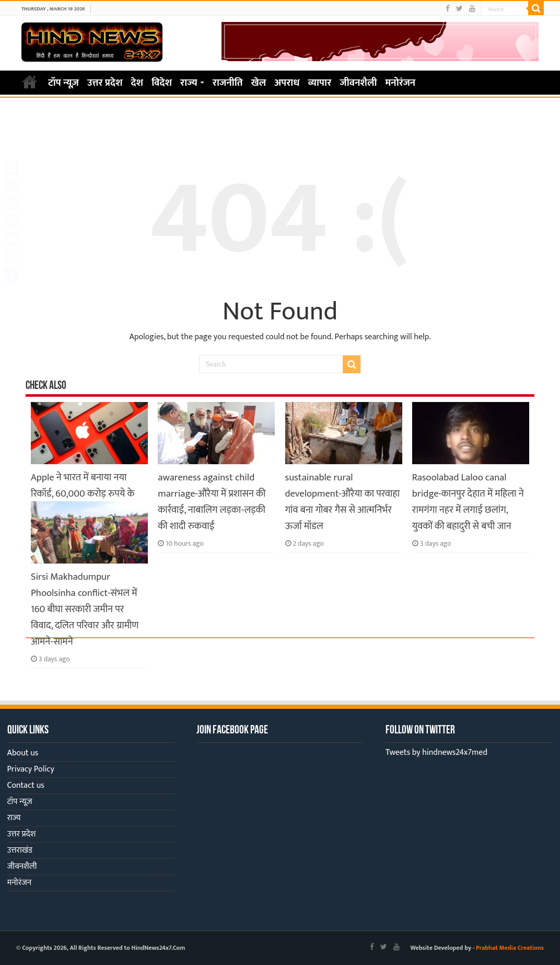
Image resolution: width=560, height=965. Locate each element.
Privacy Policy (31, 769)
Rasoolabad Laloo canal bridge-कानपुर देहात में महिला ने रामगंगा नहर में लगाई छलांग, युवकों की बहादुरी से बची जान (468, 502)
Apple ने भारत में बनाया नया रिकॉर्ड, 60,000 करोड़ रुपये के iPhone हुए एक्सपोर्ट (83, 494)
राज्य (189, 83)
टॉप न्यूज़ (63, 83)
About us (23, 753)
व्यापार (320, 83)
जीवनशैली (358, 83)
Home (30, 82)
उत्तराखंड (20, 850)
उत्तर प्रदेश (105, 83)
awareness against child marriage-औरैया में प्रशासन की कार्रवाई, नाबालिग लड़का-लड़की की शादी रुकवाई (212, 502)
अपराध (287, 83)
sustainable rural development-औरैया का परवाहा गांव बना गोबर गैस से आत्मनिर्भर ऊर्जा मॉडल (343, 502)
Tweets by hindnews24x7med (436, 753)
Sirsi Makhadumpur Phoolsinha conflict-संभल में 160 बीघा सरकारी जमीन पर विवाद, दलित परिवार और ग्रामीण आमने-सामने (85, 609)
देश (137, 83)
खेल (259, 83)
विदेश (162, 83)
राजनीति (228, 83)
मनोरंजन (401, 83)
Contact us (26, 785)
